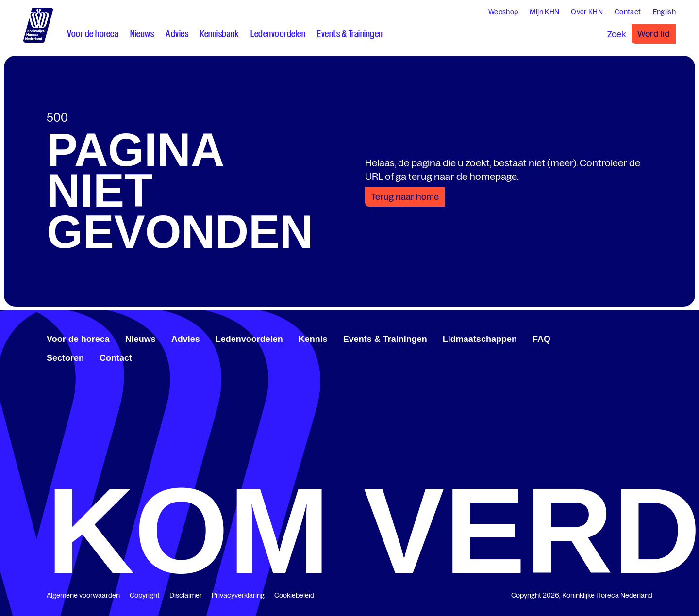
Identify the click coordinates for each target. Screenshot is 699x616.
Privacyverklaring (238, 595)
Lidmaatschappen (480, 339)
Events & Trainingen (385, 339)
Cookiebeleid (294, 595)
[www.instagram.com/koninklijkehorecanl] (649, 338)
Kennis (313, 339)
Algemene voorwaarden (83, 595)
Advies (186, 339)
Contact (116, 358)
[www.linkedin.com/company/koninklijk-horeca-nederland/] (625, 338)
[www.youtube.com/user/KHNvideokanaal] (641, 338)
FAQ (541, 339)
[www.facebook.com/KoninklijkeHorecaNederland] (617, 338)
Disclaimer (186, 595)
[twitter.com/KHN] (633, 338)
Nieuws (141, 339)
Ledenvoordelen (249, 339)
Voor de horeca (78, 339)
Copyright (145, 595)
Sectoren (65, 358)
